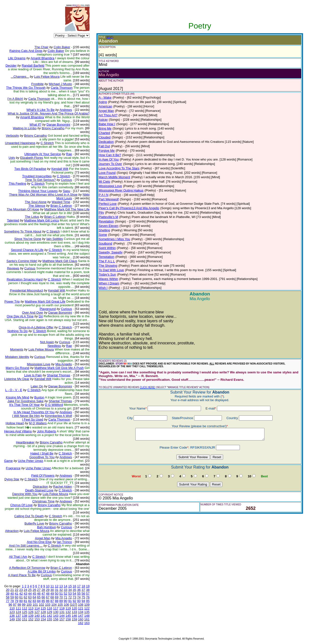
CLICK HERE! (147, 387)
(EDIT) (110, 37)
